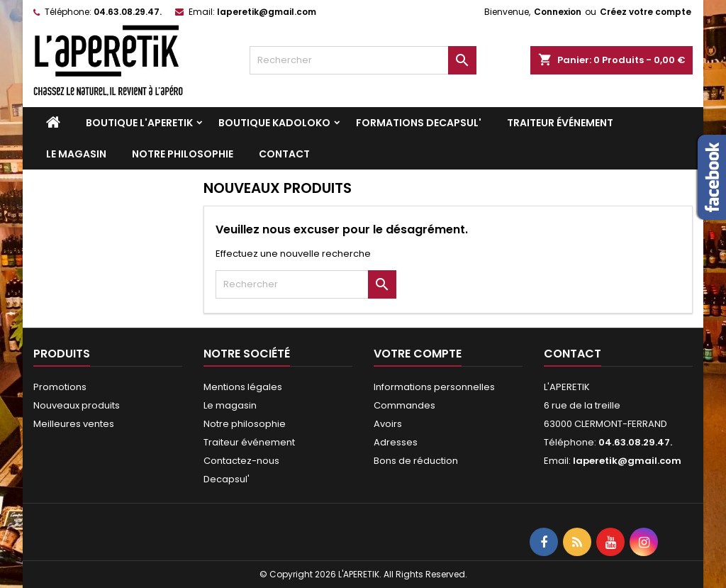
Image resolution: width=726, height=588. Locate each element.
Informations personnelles (434, 387)
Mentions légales (243, 387)
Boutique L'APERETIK (139, 123)
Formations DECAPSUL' (419, 123)
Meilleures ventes (74, 424)
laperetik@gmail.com (267, 12)
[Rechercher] (363, 60)
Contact (284, 154)
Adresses (396, 442)
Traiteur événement (560, 123)
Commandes (404, 405)
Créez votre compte (646, 12)
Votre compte (418, 354)
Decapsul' (227, 479)
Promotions (60, 387)
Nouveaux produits (77, 405)
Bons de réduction (416, 461)
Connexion (558, 12)
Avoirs (388, 424)
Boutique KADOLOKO (274, 123)
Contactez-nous (241, 461)
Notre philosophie (183, 154)
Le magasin (76, 154)
